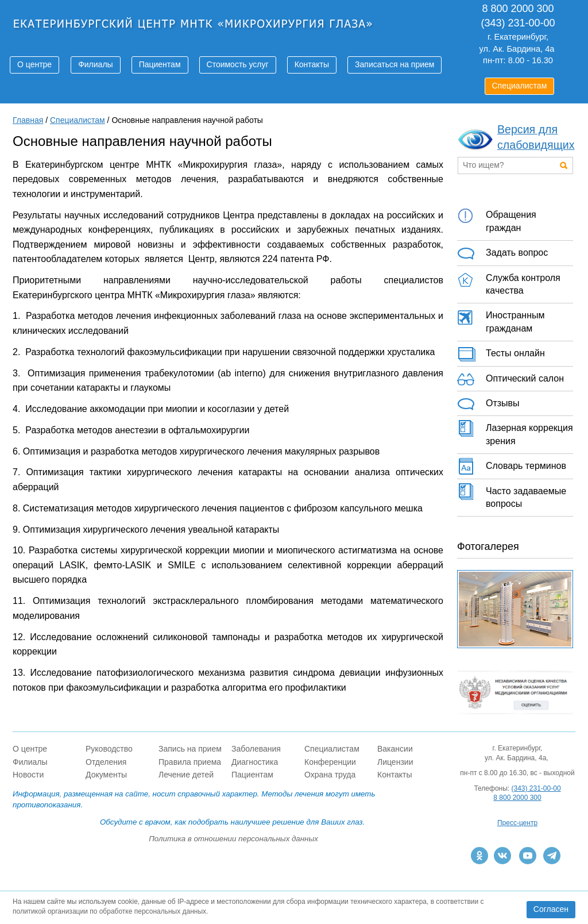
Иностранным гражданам (501, 320)
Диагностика (255, 762)
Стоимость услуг (238, 64)
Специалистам (520, 86)
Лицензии (395, 762)
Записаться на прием (394, 64)
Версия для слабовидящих (536, 137)
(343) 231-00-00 (536, 788)
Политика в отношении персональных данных (233, 839)
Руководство (109, 749)
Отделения (106, 762)
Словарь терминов (512, 467)
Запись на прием (190, 749)
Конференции (330, 762)
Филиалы (95, 64)
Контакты (312, 64)
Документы (106, 775)
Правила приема (190, 762)
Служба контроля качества (509, 283)
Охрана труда (330, 775)
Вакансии (395, 749)
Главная (28, 120)
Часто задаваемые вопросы (512, 496)
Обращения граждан (497, 220)
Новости (28, 775)
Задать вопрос (502, 253)
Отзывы (488, 404)
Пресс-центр (517, 823)
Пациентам (160, 64)
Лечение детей (186, 775)
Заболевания (256, 749)
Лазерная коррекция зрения (515, 433)
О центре (34, 64)
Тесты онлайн (501, 354)
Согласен (551, 909)
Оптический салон (510, 379)
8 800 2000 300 (517, 798)
